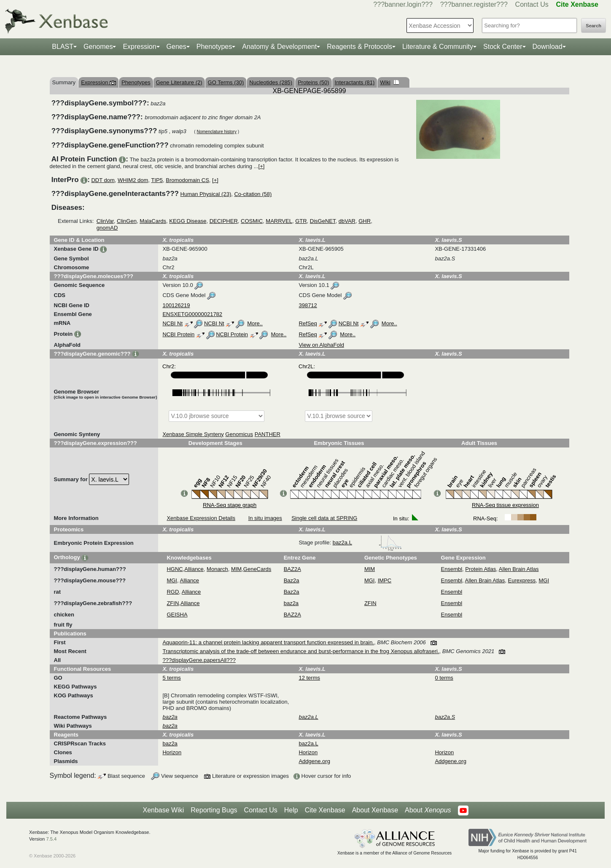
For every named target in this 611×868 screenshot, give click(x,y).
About (428, 810)
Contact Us (532, 4)
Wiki (389, 82)
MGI (172, 580)
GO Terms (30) (226, 82)
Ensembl (452, 569)
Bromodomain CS (187, 180)
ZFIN (173, 603)
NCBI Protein (178, 334)
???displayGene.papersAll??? (199, 660)
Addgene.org (314, 761)
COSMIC (252, 221)
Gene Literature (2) (179, 82)
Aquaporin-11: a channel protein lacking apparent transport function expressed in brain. (268, 642)
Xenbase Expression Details (201, 518)
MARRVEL (279, 221)
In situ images (265, 518)
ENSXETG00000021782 (192, 314)
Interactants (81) (355, 82)
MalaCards (153, 221)
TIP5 (157, 180)
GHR (365, 221)
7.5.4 (51, 839)
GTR (301, 221)
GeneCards (257, 569)
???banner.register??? (474, 4)
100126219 (176, 305)
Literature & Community (438, 47)
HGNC (175, 569)
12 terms (309, 678)
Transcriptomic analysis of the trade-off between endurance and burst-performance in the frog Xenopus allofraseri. (301, 651)
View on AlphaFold (321, 345)
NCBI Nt (172, 323)
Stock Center (503, 47)
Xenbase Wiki (163, 810)
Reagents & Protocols (359, 47)
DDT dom (103, 180)
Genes (176, 47)
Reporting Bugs (214, 810)
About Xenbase (375, 810)
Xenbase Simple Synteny (193, 434)
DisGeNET (323, 221)
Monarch (217, 569)
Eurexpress (522, 580)
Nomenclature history (216, 132)
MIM (236, 569)
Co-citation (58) (253, 194)
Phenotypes (214, 47)
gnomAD (107, 228)
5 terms (171, 678)
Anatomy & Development (279, 47)
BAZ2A (292, 569)
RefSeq (308, 323)
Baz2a (292, 580)
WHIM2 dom (133, 180)
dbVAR (347, 221)
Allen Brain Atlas (519, 569)
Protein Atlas (480, 569)
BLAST (63, 47)
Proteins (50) (313, 82)
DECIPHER (224, 221)
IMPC (385, 580)
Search (594, 26)
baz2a (291, 603)
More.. (255, 323)
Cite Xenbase (325, 810)
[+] (262, 166)
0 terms (444, 678)
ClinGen (127, 221)
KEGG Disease (188, 221)
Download (548, 47)
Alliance (194, 569)
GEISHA (177, 615)
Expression (139, 47)
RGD (173, 592)
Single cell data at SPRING (324, 518)
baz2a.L (367, 542)
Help (291, 810)
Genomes (98, 47)
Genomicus (239, 434)
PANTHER (268, 434)
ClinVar (105, 221)
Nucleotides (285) (271, 82)
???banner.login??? (403, 4)
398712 (308, 305)
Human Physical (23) (206, 194)
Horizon (172, 752)
